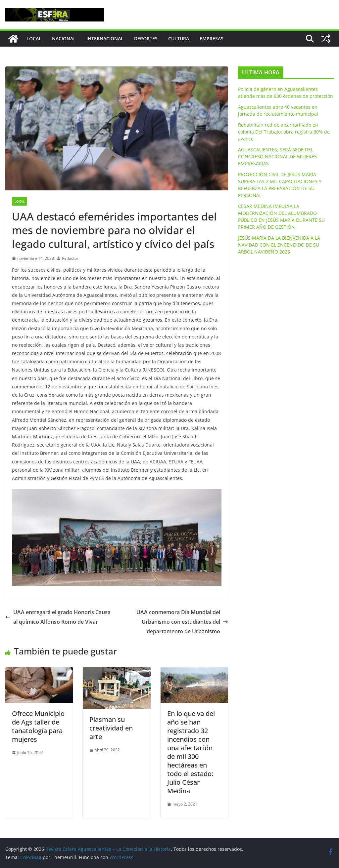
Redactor (70, 258)
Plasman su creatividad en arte (111, 728)
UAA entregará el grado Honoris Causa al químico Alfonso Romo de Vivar (58, 617)
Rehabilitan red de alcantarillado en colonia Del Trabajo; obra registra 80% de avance (284, 132)
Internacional (105, 39)
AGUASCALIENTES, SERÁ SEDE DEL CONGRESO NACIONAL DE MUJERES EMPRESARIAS (277, 157)
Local (34, 39)
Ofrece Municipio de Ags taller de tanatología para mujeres (38, 726)
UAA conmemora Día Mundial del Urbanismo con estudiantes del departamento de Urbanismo (182, 622)
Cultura (179, 39)
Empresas (212, 39)
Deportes (146, 39)
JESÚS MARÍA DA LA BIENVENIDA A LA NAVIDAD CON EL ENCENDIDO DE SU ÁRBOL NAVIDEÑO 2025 (279, 245)
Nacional (64, 39)
